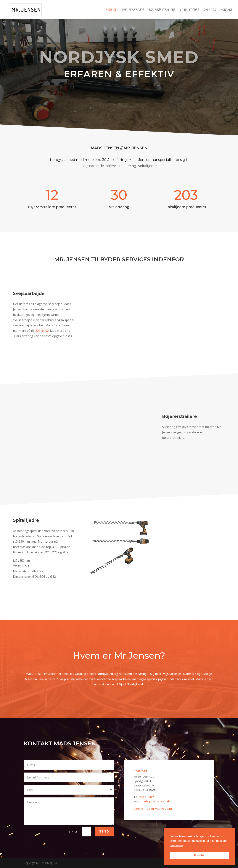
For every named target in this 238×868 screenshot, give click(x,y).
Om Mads (210, 10)
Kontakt (227, 10)
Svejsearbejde (133, 10)
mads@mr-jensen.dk (156, 801)
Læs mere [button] (176, 845)
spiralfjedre (147, 161)
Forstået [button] (199, 855)
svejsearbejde (92, 161)
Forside (111, 10)
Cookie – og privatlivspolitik (153, 809)
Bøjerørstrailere (162, 10)
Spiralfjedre (190, 10)
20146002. (55, 331)
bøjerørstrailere (118, 161)
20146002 (147, 797)
